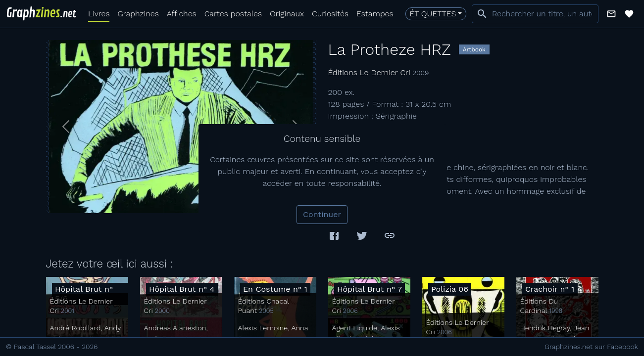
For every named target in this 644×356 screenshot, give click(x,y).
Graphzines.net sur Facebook (591, 347)
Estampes (375, 14)
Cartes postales (233, 14)
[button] (611, 14)
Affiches (182, 14)
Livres (99, 14)
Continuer (322, 214)
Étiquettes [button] (433, 14)
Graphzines (138, 14)
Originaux (287, 14)
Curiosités (330, 14)
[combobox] (535, 14)
